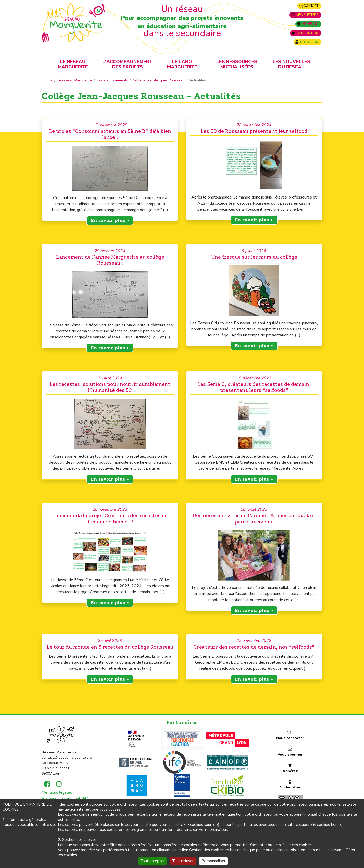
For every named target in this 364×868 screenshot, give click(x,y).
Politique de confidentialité (65, 799)
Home (48, 80)
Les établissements (112, 80)
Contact (311, 6)
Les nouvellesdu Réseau (291, 64)
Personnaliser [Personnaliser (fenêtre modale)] (213, 861)
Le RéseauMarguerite (73, 64)
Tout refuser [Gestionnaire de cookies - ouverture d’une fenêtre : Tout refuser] (183, 861)
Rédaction (309, 42)
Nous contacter (290, 738)
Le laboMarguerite (182, 64)
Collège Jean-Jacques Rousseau (159, 80)
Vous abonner (290, 754)
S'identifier (290, 787)
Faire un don (308, 33)
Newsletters (307, 15)
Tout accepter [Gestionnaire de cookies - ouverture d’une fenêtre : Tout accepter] (153, 861)
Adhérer (290, 771)
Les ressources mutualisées (237, 64)
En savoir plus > (110, 220)
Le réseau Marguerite (75, 80)
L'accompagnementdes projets (127, 64)
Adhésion (310, 24)
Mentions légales (57, 792)
